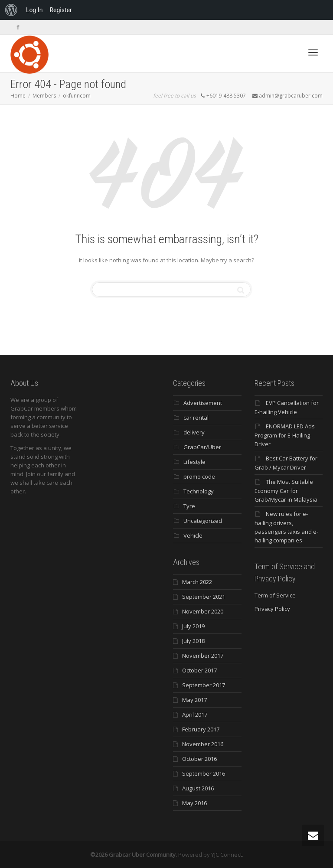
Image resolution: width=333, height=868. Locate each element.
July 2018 (193, 641)
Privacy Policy (272, 609)
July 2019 (193, 626)
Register (60, 10)
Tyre (189, 506)
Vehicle (193, 535)
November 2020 (203, 611)
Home (18, 96)
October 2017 (199, 670)
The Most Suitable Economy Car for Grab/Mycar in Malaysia (286, 491)
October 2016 (199, 759)
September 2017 (204, 685)
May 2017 (194, 700)
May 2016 (194, 803)
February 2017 (201, 729)
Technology (199, 491)
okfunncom (77, 96)
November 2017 (203, 656)
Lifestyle (194, 462)
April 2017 (195, 715)
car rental (196, 418)
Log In (34, 10)
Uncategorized (203, 521)
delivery (194, 432)
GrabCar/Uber (202, 447)
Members (44, 96)
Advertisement (203, 403)
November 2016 (203, 744)
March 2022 (197, 582)
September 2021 (204, 597)
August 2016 (198, 788)
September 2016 (204, 773)
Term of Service (275, 595)
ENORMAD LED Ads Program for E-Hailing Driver (285, 435)
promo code (199, 476)
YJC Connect (227, 855)
